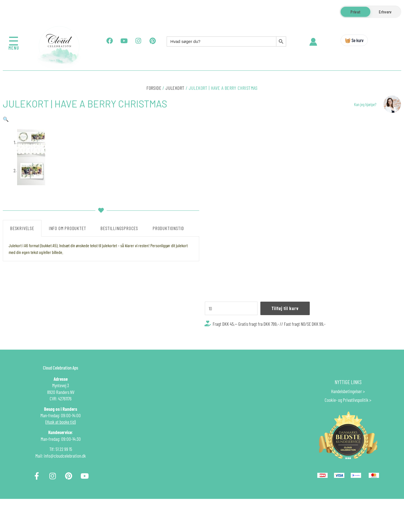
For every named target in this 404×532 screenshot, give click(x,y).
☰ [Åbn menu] (14, 41)
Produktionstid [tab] (168, 350)
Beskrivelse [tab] (22, 350)
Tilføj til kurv (285, 308)
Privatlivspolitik (356, 437)
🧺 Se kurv (354, 40)
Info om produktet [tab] (67, 350)
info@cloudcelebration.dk (65, 492)
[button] (6, 119)
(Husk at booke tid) (61, 458)
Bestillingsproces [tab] (119, 350)
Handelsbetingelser (346, 428)
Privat (355, 12)
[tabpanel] (101, 371)
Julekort (175, 88)
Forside (154, 88)
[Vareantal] (231, 308)
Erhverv (385, 12)
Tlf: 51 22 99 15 (61, 486)
